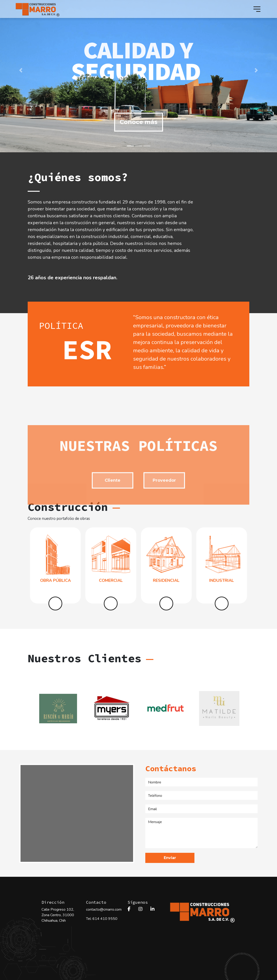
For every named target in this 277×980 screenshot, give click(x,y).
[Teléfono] (201, 795)
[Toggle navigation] (257, 9)
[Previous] (30, 709)
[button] (21, 70)
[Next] (247, 709)
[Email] (201, 809)
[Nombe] (201, 782)
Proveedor (164, 512)
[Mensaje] (201, 833)
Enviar (170, 858)
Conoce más (139, 122)
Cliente (113, 512)
